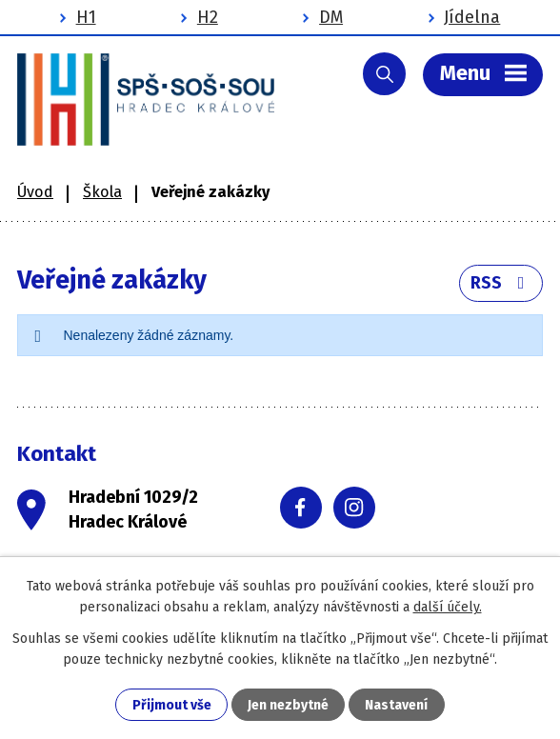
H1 (86, 17)
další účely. (448, 607)
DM (331, 17)
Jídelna (472, 17)
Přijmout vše (172, 705)
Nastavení (396, 705)
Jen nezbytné (288, 705)
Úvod (35, 192)
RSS (501, 283)
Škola (102, 192)
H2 (208, 17)
